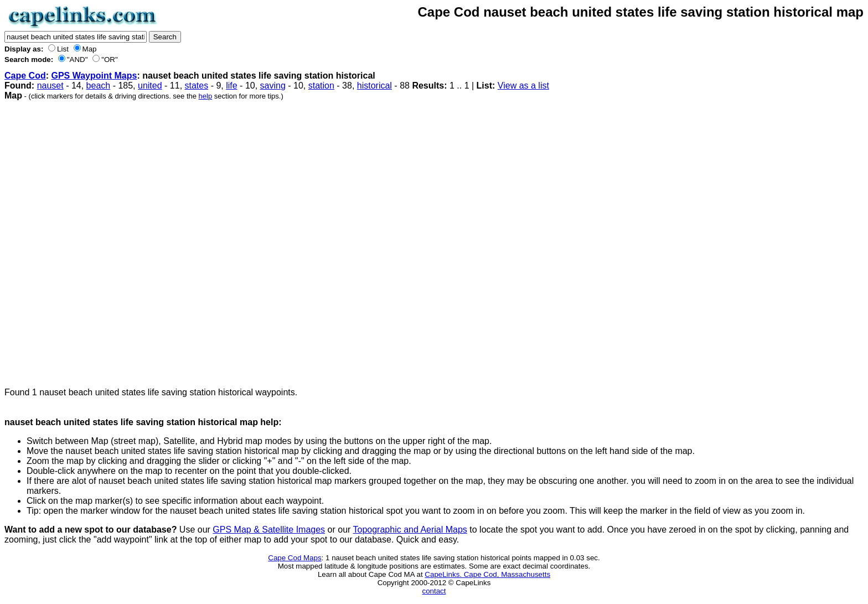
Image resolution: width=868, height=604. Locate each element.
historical (374, 86)
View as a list (523, 86)
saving (273, 86)
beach (99, 86)
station (321, 86)
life (231, 86)
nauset (50, 86)
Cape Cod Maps (294, 558)
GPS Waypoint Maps (94, 76)
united (150, 86)
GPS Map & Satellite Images (269, 530)
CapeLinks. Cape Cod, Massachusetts (487, 574)
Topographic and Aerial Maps (410, 530)
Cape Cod (25, 76)
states (197, 86)
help (206, 96)
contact (434, 591)
